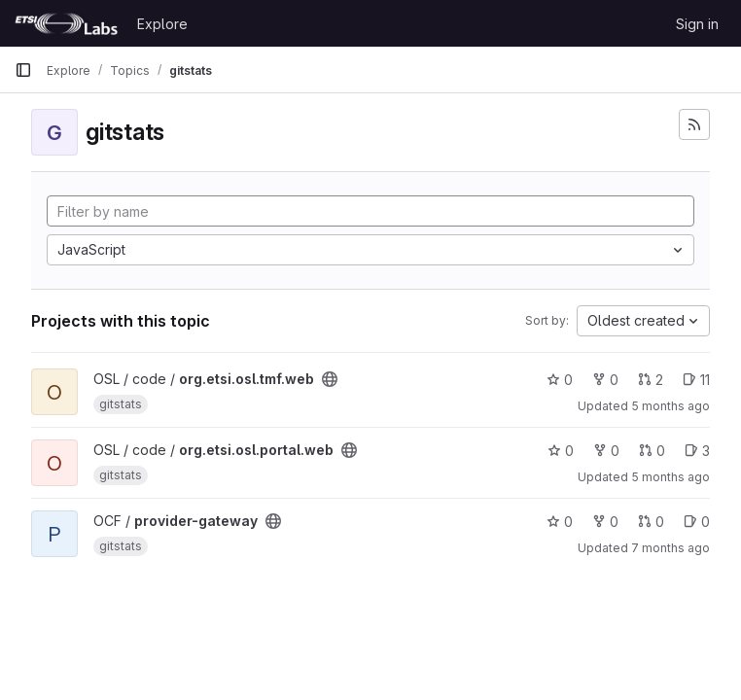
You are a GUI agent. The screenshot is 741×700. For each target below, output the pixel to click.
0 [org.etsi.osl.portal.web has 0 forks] (606, 451)
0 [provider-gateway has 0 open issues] (697, 522)
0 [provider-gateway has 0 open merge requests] (651, 522)
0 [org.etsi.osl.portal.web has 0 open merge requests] (652, 451)
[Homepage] (66, 23)
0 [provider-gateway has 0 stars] (560, 522)
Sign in (697, 24)
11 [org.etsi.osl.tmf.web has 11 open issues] (696, 380)
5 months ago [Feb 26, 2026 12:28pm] (670, 477)
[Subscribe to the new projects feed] (694, 124)
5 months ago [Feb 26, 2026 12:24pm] (670, 406)
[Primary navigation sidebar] (23, 70)
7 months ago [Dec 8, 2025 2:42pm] (670, 548)
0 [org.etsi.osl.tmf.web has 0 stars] (560, 380)
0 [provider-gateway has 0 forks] (605, 522)
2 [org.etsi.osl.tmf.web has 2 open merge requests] (651, 380)
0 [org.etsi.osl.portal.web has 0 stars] (561, 451)
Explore (162, 24)
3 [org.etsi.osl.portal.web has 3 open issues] (697, 451)
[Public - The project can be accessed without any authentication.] (330, 379)
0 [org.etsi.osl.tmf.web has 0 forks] (605, 380)
